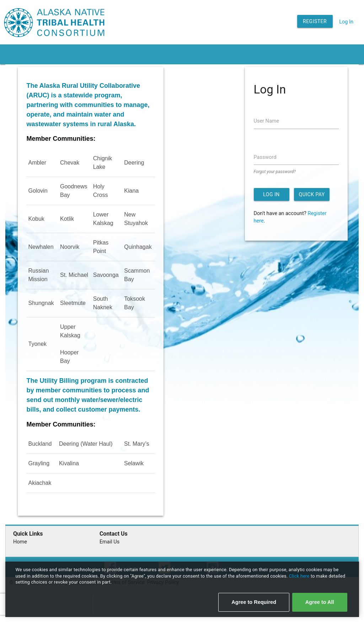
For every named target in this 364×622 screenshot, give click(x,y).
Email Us (109, 542)
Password (265, 157)
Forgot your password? (275, 172)
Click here (300, 576)
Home (20, 542)
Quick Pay (312, 194)
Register (315, 21)
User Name (267, 121)
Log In (346, 22)
